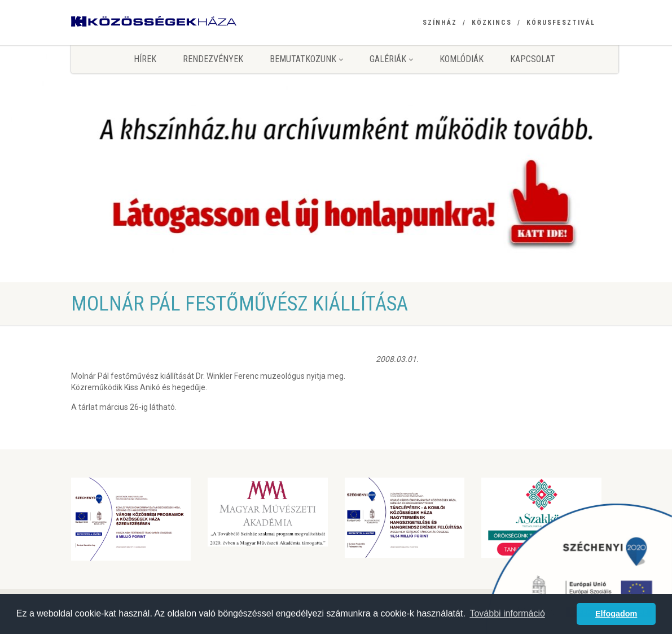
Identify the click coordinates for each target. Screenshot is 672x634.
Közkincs (492, 23)
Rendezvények (213, 59)
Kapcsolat (533, 59)
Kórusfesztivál (561, 23)
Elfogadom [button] (616, 614)
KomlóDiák (462, 59)
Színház (440, 23)
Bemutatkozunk (306, 59)
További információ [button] (507, 613)
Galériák (391, 59)
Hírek (145, 59)
